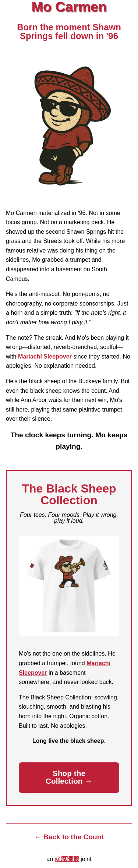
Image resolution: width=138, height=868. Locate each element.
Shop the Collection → (69, 777)
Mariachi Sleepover (45, 357)
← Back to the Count (69, 837)
